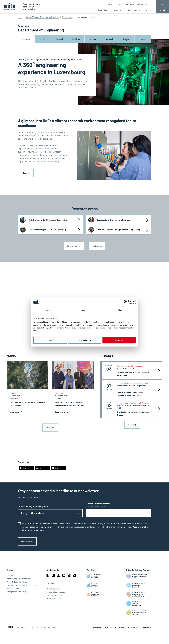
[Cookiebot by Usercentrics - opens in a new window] (125, 302)
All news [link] (50, 427)
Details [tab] (84, 310)
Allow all (119, 340)
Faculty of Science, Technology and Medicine (42, 17)
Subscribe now (27, 541)
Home (20, 17)
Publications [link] (97, 246)
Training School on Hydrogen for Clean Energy (133, 413)
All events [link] (132, 425)
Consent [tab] (49, 310)
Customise (85, 340)
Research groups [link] (74, 246)
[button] (26, 468)
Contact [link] (26, 173)
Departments (67, 17)
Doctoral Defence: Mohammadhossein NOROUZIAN (133, 374)
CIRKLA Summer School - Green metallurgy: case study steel (131, 394)
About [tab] (120, 310)
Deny (50, 340)
